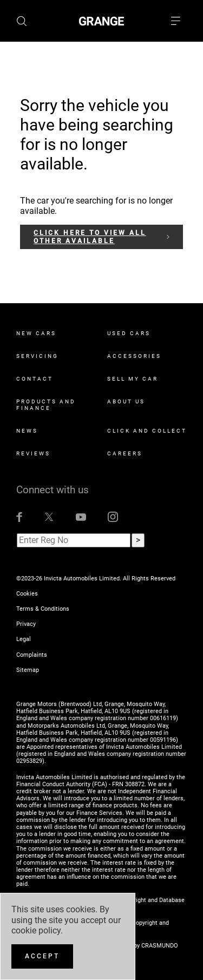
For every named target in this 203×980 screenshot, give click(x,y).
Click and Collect (147, 431)
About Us (126, 401)
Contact (35, 379)
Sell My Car (133, 379)
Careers (125, 453)
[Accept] (42, 956)
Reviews (33, 453)
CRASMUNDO (160, 946)
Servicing (37, 356)
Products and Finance (46, 405)
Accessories (134, 356)
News (27, 431)
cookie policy (36, 930)
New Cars (36, 333)
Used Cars (129, 333)
